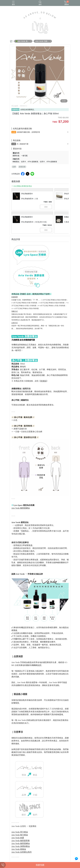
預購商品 (15, 110)
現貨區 (43, 381)
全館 (14, 132)
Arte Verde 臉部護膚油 (21, 508)
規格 (14, 144)
